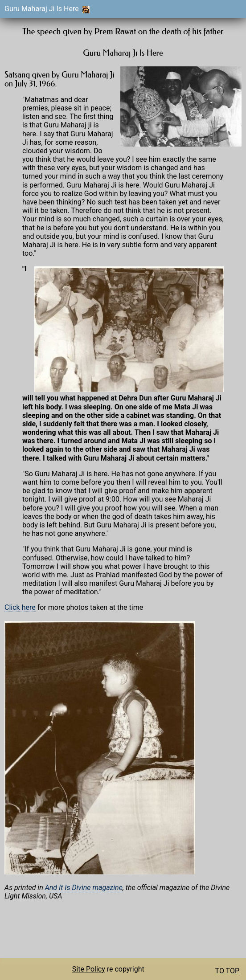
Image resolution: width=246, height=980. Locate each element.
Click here (20, 607)
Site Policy (89, 969)
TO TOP (227, 971)
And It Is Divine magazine (84, 888)
